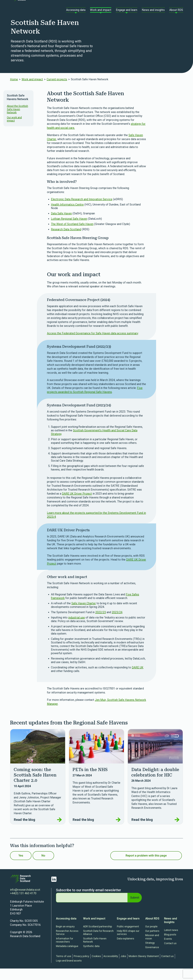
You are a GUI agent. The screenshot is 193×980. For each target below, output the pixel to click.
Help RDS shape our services (128, 944)
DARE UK (138, 679)
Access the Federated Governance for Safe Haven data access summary (93, 345)
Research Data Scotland (66, 241)
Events (168, 950)
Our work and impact (14, 130)
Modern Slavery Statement (144, 968)
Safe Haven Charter (84, 615)
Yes (25, 867)
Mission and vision (152, 948)
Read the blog (38, 831)
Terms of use (64, 968)
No (55, 867)
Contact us (142, 7)
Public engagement (128, 938)
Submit (134, 909)
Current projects (57, 91)
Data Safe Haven (61, 225)
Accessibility (111, 968)
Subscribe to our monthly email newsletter (88, 902)
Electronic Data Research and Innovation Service (82, 211)
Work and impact (32, 91)
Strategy (150, 954)
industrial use (77, 629)
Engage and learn (128, 930)
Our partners (152, 942)
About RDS (152, 930)
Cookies (96, 968)
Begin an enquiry (65, 938)
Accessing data (66, 930)
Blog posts (170, 946)
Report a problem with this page (146, 867)
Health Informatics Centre (67, 216)
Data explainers (126, 950)
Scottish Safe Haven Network (95, 952)
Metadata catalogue (67, 958)
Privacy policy (81, 968)
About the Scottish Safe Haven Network (17, 121)
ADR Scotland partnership (98, 938)
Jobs (123, 968)
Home (14, 91)
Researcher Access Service (67, 944)
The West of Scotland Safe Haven (72, 235)
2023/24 (117, 624)
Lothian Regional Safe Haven (69, 230)
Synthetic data (91, 958)
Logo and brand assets (69, 972)
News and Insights (171, 932)
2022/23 (101, 624)
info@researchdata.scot (25, 901)
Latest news (171, 941)
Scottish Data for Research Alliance (98, 944)
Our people (151, 938)
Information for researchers (65, 952)
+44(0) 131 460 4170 (23, 905)
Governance (152, 959)
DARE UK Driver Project (77, 505)
